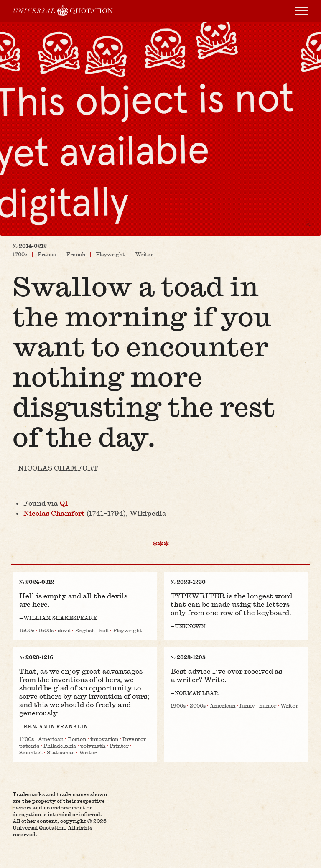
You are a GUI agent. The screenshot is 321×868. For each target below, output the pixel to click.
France (47, 254)
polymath (93, 746)
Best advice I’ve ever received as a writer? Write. (226, 675)
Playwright (110, 254)
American (51, 739)
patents (29, 746)
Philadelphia (60, 746)
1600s (46, 630)
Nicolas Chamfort (58, 468)
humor (268, 705)
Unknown (190, 626)
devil (64, 630)
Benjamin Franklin (56, 726)
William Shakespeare (60, 618)
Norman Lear (197, 693)
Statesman (61, 752)
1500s (27, 630)
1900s (178, 705)
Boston (77, 739)
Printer (119, 746)
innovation (104, 739)
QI (64, 503)
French (76, 254)
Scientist (31, 752)
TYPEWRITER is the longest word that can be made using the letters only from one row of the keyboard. (231, 604)
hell (104, 630)
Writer (144, 254)
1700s (20, 254)
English (85, 630)
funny (247, 705)
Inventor (134, 739)
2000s (198, 705)
